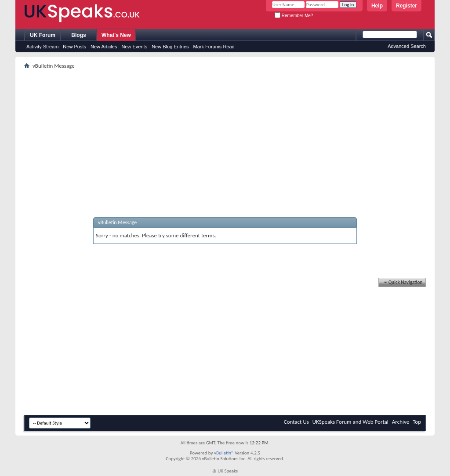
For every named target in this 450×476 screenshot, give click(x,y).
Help (377, 6)
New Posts (74, 47)
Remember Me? (294, 16)
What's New (116, 35)
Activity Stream (42, 47)
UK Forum (43, 35)
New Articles (104, 47)
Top (417, 422)
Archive (401, 422)
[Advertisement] (225, 133)
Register (406, 6)
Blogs (78, 35)
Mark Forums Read (214, 47)
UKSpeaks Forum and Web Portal (350, 422)
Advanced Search (407, 46)
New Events (134, 47)
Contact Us (296, 422)
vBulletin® (224, 453)
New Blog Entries (170, 47)
